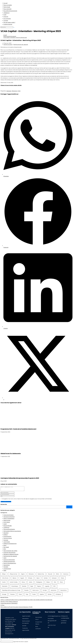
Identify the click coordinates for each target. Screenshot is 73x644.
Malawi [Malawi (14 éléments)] (48, 583)
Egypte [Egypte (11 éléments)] (22, 579)
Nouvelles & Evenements (10, 11)
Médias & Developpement (10, 544)
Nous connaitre (8, 5)
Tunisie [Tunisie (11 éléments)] (34, 595)
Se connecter (7, 19)
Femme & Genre (8, 45)
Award (5, 525)
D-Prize (2, 606)
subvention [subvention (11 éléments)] (54, 591)
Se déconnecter (8, 24)
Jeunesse (6, 541)
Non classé (6, 548)
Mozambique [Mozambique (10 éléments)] (15, 587)
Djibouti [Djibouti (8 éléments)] (14, 579)
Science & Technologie (9, 561)
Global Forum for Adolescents (11, 453)
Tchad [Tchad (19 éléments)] (20, 595)
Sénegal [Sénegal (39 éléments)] (4, 595)
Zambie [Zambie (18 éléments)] (50, 595)
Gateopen (9, 91)
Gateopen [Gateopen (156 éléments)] (54, 579)
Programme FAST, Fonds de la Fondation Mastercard (18, 429)
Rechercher (4, 505)
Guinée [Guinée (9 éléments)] (4, 583)
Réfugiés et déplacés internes (11, 555)
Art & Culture (7, 523)
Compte (6, 21)
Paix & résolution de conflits (10, 552)
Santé (5, 559)
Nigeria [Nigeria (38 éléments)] (39, 587)
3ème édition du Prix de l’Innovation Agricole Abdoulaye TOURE (17, 608)
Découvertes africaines (9, 530)
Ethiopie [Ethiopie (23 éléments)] (30, 579)
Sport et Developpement (10, 564)
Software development (9, 562)
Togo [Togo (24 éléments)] (27, 595)
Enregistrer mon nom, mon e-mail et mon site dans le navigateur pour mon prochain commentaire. (27, 500)
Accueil (5, 3)
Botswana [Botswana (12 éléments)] (31, 575)
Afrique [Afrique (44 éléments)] (4, 575)
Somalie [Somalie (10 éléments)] (45, 591)
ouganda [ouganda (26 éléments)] (47, 587)
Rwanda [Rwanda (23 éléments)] (26, 591)
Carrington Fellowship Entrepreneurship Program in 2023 (20, 478)
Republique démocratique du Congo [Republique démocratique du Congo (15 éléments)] (11, 591)
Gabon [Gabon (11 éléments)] (38, 579)
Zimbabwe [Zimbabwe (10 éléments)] (58, 595)
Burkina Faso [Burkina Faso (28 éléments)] (41, 575)
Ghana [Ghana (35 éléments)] (62, 579)
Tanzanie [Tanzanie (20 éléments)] (12, 595)
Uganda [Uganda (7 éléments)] (42, 595)
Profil (5, 15)
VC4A (19, 91)
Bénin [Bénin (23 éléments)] (58, 575)
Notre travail (7, 7)
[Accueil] (5, 35)
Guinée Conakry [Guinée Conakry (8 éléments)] (14, 583)
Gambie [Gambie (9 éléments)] (46, 579)
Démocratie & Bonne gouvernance (12, 532)
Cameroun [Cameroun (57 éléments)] (66, 575)
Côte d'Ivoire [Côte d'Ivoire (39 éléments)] (5, 579)
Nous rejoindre (7, 9)
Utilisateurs (6, 13)
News (5, 546)
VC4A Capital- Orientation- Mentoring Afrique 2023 (15, 38)
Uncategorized (7, 570)
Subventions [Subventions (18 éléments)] (63, 591)
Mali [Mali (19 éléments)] (55, 583)
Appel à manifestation (9, 519)
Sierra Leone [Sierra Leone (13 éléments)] (36, 591)
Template (6, 568)
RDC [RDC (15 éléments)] (55, 587)
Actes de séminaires (8, 516)
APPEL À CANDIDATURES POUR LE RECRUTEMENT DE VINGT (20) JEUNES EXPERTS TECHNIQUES (26, 601)
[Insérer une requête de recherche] (7, 27)
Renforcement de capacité (21, 45)
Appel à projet (7, 521)
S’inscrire (6, 17)
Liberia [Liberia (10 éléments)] (31, 583)
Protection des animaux (9, 553)
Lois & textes (7, 543)
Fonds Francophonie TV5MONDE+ (9, 604)
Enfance (5, 535)
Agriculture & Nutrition (9, 518)
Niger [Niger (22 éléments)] (32, 587)
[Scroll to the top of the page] (1, 641)
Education (6, 534)
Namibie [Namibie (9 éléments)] (24, 587)
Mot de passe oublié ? (9, 22)
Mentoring (14, 91)
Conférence (6, 528)
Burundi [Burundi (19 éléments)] (50, 575)
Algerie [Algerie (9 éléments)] (23, 575)
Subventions (7, 566)
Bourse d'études (8, 527)
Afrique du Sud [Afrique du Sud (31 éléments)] (13, 575)
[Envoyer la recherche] (14, 27)
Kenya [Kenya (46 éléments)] (23, 583)
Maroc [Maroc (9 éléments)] (61, 583)
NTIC (5, 550)
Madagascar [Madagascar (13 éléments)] (39, 583)
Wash (5, 571)
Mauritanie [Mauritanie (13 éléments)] (5, 587)
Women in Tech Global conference (9, 602)
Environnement (7, 537)
